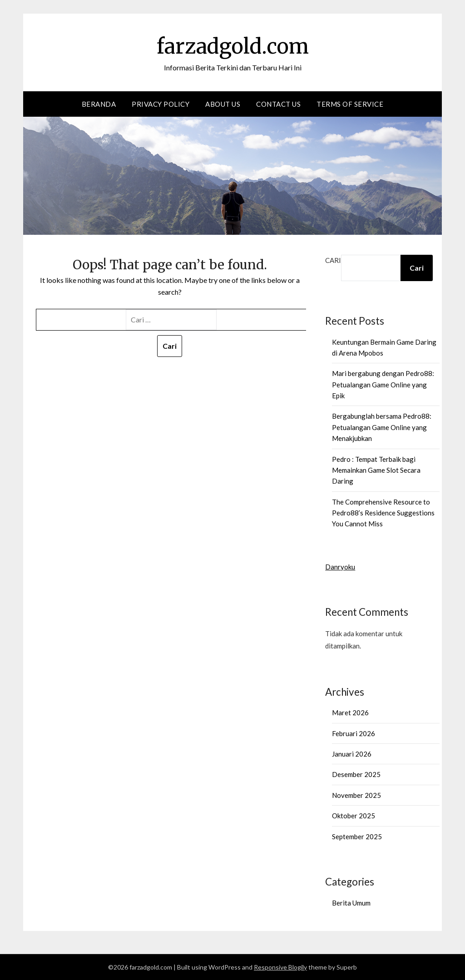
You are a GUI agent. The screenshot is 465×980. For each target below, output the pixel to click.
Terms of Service (350, 104)
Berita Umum (351, 903)
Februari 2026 (354, 733)
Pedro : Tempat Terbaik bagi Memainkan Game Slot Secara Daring (376, 470)
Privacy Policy (161, 104)
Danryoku (340, 567)
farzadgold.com (232, 46)
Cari (333, 260)
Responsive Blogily (280, 967)
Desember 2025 (356, 774)
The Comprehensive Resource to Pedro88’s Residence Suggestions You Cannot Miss (383, 513)
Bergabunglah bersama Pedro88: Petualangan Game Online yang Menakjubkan (382, 427)
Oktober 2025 (354, 816)
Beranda (99, 104)
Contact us (278, 104)
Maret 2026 (350, 713)
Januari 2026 (352, 754)
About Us (223, 104)
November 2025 (356, 795)
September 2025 (357, 836)
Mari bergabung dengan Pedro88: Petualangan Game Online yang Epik (383, 384)
